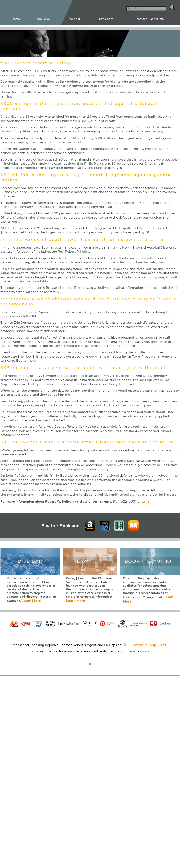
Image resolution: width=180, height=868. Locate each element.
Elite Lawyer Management (144, 639)
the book (110, 18)
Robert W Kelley (35, 12)
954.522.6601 (123, 500)
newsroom (131, 18)
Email (143, 500)
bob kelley (90, 18)
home (72, 18)
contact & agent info (160, 18)
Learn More (81, 524)
